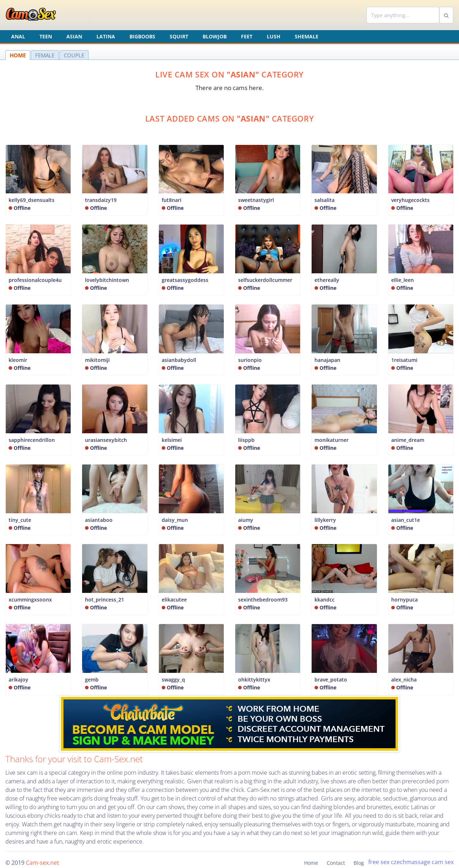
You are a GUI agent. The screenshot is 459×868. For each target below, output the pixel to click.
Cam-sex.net (42, 863)
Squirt (179, 36)
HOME (18, 55)
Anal (18, 36)
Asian (74, 36)
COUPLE (74, 55)
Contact (336, 863)
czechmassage (411, 862)
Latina (106, 36)
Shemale (307, 36)
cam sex (443, 862)
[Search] (403, 15)
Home (311, 863)
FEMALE (45, 55)
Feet (247, 36)
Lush (274, 36)
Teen (46, 36)
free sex (379, 862)
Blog (359, 863)
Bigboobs (142, 36)
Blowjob (215, 36)
